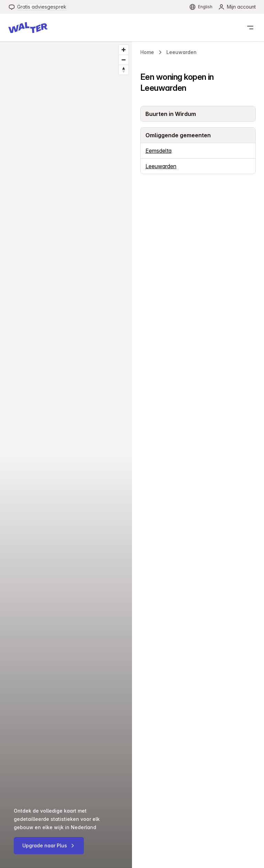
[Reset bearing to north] (124, 70)
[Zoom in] (124, 50)
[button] (28, 28)
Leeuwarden (161, 166)
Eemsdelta (158, 151)
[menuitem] (37, 7)
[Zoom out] (124, 60)
